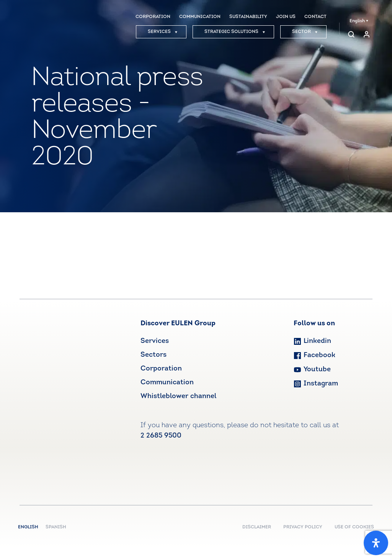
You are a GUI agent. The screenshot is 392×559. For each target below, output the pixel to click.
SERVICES (163, 32)
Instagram (316, 384)
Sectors (154, 355)
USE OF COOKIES (354, 527)
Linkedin (312, 341)
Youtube (312, 370)
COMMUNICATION (200, 17)
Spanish (56, 527)
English (359, 21)
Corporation (161, 369)
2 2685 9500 (161, 436)
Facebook (314, 355)
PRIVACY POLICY (303, 527)
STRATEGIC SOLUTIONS (235, 32)
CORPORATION (153, 17)
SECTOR (305, 32)
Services (155, 341)
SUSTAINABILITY (248, 17)
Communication (167, 383)
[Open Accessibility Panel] (376, 543)
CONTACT (315, 17)
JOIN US (286, 17)
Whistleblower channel (178, 396)
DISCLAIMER (257, 527)
